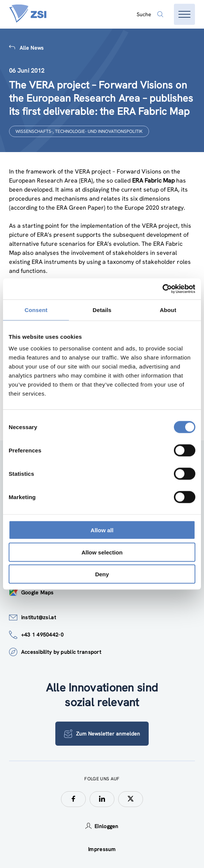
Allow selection (102, 552)
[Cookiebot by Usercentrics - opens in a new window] (162, 289)
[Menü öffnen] (184, 14)
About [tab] (168, 310)
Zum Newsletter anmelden (102, 734)
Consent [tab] (36, 310)
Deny (102, 574)
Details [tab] (102, 310)
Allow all (102, 530)
